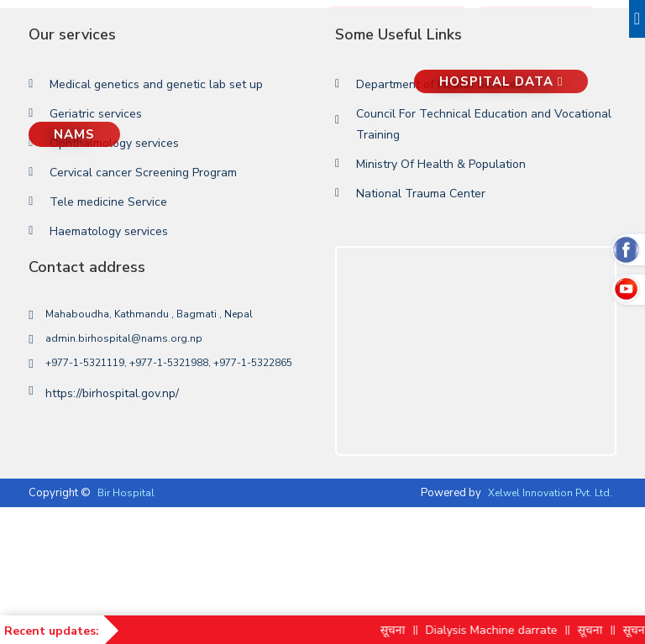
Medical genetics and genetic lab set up (156, 84)
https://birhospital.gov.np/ (112, 393)
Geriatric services (96, 114)
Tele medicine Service (108, 202)
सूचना (403, 630)
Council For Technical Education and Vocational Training (484, 124)
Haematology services (109, 231)
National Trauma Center (421, 194)
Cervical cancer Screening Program (143, 173)
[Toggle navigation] (637, 19)
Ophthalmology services (114, 143)
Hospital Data (501, 81)
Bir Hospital (126, 493)
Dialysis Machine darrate (502, 630)
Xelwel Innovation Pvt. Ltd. (550, 493)
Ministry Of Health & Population (441, 164)
